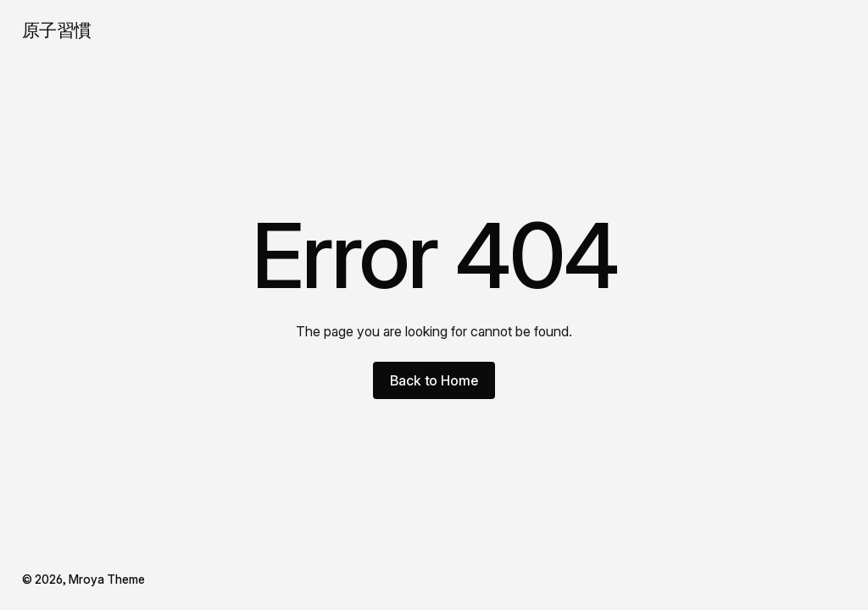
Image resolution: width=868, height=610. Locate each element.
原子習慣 (57, 30)
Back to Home (434, 380)
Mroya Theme (107, 579)
